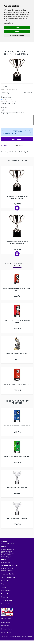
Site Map (4, 587)
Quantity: (4, 107)
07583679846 (6, 562)
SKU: (25, 93)
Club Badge (18, 146)
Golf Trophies (5, 626)
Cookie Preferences (7, 604)
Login (3, 584)
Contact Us (5, 581)
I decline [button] (17, 31)
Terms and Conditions (8, 577)
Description (6, 146)
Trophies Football (7, 600)
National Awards (6, 632)
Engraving (4, 597)
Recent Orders (6, 591)
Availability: (5, 93)
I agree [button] (17, 28)
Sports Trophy (6, 622)
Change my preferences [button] (17, 35)
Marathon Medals (7, 629)
